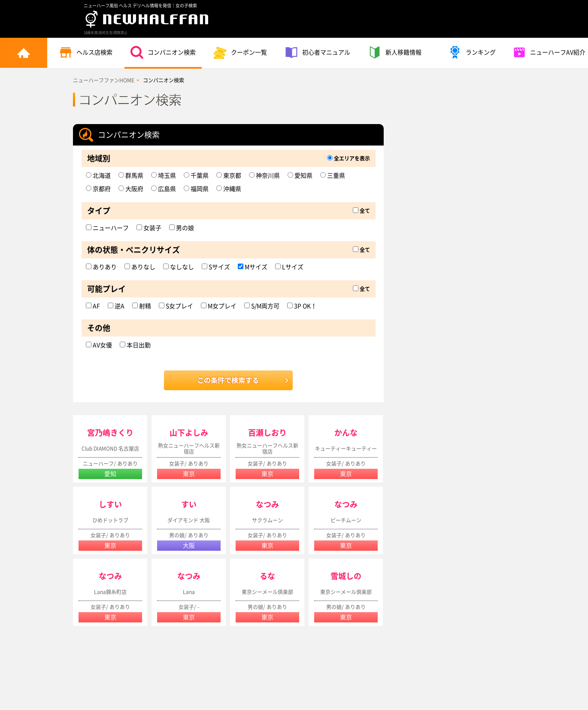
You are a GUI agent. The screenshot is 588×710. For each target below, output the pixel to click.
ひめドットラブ (110, 520)
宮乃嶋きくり (110, 433)
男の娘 (182, 228)
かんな (346, 433)
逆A (116, 306)
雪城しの (346, 576)
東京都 (229, 176)
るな (267, 576)
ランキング (472, 52)
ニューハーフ (107, 228)
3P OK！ (302, 306)
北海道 (98, 176)
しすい (110, 504)
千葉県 (196, 176)
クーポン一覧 (240, 52)
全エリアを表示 (349, 158)
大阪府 (131, 189)
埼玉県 (164, 176)
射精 (142, 306)
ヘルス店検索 (86, 52)
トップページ (24, 53)
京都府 (98, 189)
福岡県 (196, 189)
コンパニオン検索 (163, 52)
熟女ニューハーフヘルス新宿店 (189, 449)
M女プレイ (219, 306)
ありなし (140, 267)
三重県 (333, 176)
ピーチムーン (346, 520)
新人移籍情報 (395, 52)
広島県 (164, 189)
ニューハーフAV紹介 (549, 52)
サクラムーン (267, 520)
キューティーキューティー (346, 449)
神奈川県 (264, 176)
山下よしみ (189, 433)
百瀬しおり (267, 433)
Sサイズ (216, 267)
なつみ (267, 504)
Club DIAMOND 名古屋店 (110, 449)
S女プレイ (176, 306)
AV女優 (99, 345)
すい (189, 504)
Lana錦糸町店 (110, 592)
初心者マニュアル (318, 52)
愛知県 (300, 176)
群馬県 (131, 176)
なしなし (179, 267)
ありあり (101, 267)
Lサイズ (289, 267)
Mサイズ (253, 267)
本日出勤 (135, 345)
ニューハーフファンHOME (104, 80)
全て (361, 211)
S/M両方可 (262, 306)
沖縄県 (229, 189)
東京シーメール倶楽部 (267, 592)
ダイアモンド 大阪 (189, 520)
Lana (189, 592)
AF (93, 306)
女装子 (149, 228)
